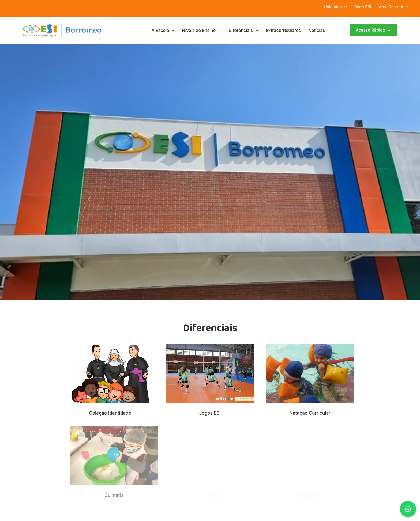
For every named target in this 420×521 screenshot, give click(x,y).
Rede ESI (363, 7)
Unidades (335, 7)
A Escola (163, 30)
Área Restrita (393, 7)
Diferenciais (243, 30)
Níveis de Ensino (201, 30)
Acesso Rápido (373, 30)
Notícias (317, 30)
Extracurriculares (283, 30)
